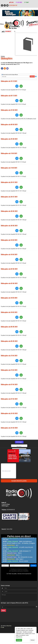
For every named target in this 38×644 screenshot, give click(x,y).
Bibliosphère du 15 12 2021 (9, 81)
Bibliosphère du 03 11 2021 (9, 95)
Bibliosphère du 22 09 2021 (9, 110)
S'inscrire (32, 76)
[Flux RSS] (5, 68)
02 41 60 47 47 (13, 5)
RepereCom (9, 627)
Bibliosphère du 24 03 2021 (9, 415)
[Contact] (7, 68)
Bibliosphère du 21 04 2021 (9, 357)
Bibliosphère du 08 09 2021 (9, 126)
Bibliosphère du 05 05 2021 (9, 328)
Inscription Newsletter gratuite (19, 482)
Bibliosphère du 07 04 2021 (9, 386)
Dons (11, 2)
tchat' (27, 2)
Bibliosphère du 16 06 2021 (9, 241)
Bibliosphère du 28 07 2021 (9, 183)
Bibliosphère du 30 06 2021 (9, 212)
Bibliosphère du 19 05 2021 (9, 299)
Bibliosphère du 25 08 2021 (9, 140)
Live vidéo (19, 2)
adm (2, 628)
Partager (19, 443)
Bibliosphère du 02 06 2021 (9, 270)
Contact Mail (9, 530)
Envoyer (3, 612)
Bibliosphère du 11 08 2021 (9, 155)
